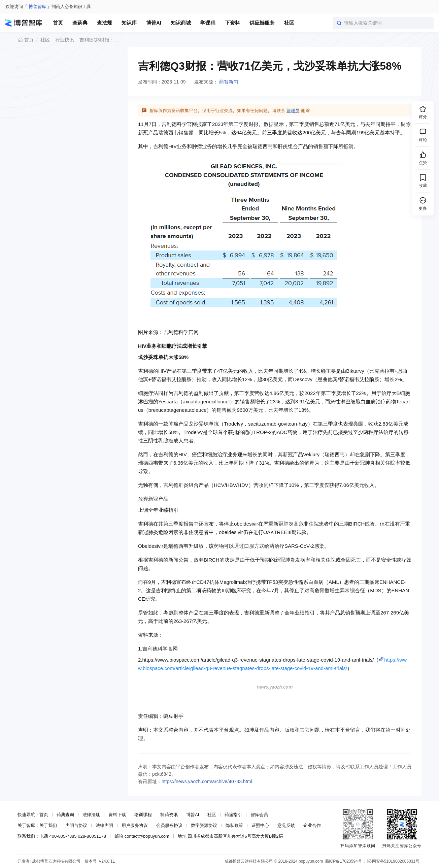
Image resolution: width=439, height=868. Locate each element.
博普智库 (37, 7)
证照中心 (260, 825)
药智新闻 (229, 82)
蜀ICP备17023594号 (343, 861)
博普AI (193, 815)
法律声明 (104, 825)
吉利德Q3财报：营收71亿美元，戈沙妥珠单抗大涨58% (101, 40)
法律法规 (91, 815)
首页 (26, 40)
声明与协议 (76, 825)
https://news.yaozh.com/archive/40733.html (207, 781)
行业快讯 (65, 40)
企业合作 (312, 825)
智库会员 (259, 815)
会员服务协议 (169, 825)
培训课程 (143, 815)
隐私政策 (234, 825)
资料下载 (117, 815)
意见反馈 (286, 825)
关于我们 (48, 825)
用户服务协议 (135, 825)
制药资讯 (169, 815)
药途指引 (233, 815)
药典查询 (65, 815)
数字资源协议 (204, 825)
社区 (45, 40)
